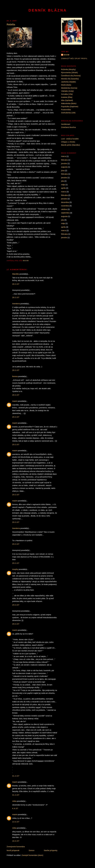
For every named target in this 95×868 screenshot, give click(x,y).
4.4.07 (15, 808)
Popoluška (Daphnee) (70, 107)
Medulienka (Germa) (69, 88)
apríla (63, 188)
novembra (65, 206)
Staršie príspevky (51, 850)
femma (15, 376)
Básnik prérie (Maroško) (71, 145)
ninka (14, 801)
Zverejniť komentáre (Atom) (32, 855)
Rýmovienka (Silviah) (69, 73)
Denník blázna (48, 10)
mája (63, 185)
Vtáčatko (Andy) (67, 91)
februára (64, 160)
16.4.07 (16, 841)
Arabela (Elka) (67, 97)
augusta (64, 167)
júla (62, 181)
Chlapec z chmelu (68, 142)
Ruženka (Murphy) (68, 69)
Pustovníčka (66, 110)
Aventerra (16, 304)
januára (64, 163)
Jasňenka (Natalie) (68, 82)
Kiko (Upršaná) (67, 100)
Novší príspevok (13, 850)
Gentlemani (66, 124)
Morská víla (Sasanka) (70, 79)
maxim (15, 401)
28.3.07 (16, 284)
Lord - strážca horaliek (70, 139)
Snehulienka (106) (68, 113)
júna (63, 171)
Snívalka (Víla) (67, 94)
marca (64, 156)
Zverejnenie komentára (16, 847)
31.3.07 (16, 776)
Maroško (16, 274)
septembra (65, 213)
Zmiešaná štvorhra (68, 127)
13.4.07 (16, 822)
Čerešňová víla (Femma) (71, 76)
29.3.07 (16, 417)
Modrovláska (66, 85)
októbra (64, 209)
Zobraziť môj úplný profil (74, 59)
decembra (65, 202)
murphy (15, 569)
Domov (32, 850)
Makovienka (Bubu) (69, 103)
